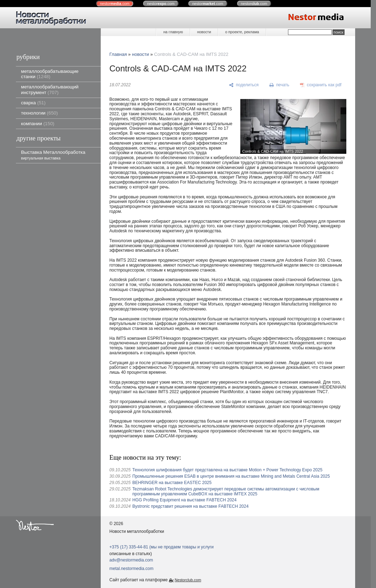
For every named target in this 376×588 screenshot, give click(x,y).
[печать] (279, 85)
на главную (173, 32)
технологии (40, 113)
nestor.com (115, 4)
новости (204, 32)
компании (38, 124)
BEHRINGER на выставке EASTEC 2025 (172, 483)
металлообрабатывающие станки (50, 74)
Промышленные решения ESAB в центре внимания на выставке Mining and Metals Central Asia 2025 (231, 476)
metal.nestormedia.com (132, 569)
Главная (118, 54)
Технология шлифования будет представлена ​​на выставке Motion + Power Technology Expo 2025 (228, 470)
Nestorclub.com (188, 580)
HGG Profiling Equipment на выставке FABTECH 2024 (185, 500)
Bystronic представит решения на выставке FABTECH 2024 (191, 506)
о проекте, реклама (242, 32)
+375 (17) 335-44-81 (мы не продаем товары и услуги (162, 547)
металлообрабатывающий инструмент (50, 89)
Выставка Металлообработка (53, 155)
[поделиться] (244, 85)
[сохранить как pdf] (321, 85)
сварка (33, 103)
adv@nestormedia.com (131, 560)
